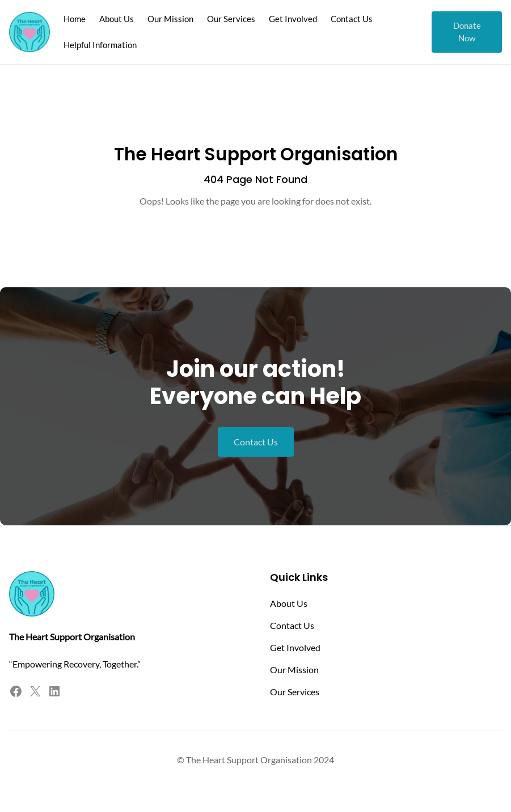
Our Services (295, 692)
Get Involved (295, 647)
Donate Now (467, 32)
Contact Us (256, 442)
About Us (289, 603)
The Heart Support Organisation (256, 154)
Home (75, 19)
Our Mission (294, 669)
